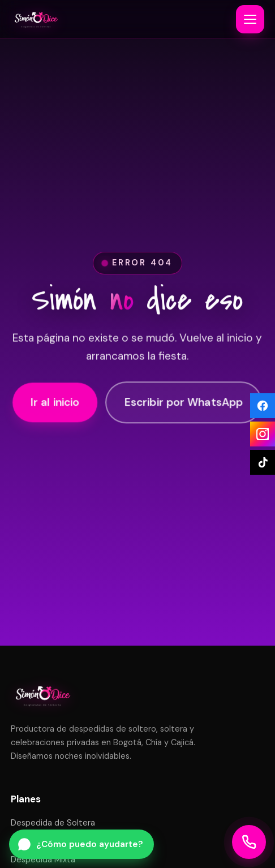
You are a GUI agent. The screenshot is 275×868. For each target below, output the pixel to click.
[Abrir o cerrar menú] (250, 19)
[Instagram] (263, 434)
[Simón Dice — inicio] (36, 19)
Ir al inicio (55, 404)
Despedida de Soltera (53, 823)
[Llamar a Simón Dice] (249, 842)
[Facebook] (263, 406)
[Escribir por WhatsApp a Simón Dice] (81, 844)
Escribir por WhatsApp (184, 404)
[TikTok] (263, 462)
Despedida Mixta (43, 860)
